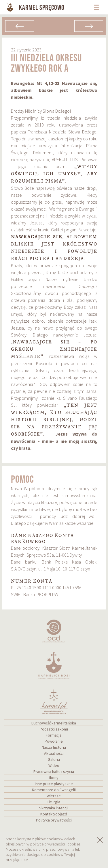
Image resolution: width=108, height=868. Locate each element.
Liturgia (54, 802)
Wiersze (54, 796)
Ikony (54, 778)
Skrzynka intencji (54, 808)
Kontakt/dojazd (54, 814)
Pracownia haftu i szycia (54, 772)
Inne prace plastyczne (54, 784)
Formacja (54, 735)
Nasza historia (54, 747)
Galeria (54, 759)
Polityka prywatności (54, 820)
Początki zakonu (54, 729)
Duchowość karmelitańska (54, 723)
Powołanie (54, 741)
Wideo (54, 765)
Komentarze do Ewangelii (54, 790)
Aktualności (54, 753)
